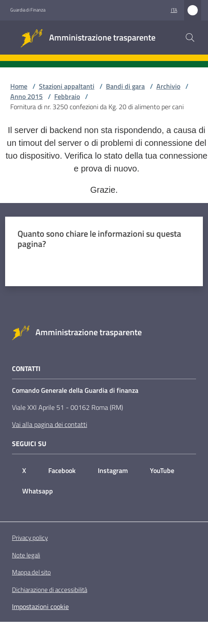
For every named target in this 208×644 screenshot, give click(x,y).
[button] (190, 38)
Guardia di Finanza (28, 10)
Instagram (113, 470)
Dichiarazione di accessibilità (50, 590)
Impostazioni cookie (40, 606)
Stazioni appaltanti (67, 86)
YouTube (162, 470)
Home (19, 86)
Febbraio (67, 96)
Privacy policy (30, 538)
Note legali (26, 555)
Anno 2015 (26, 96)
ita (174, 10)
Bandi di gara (125, 86)
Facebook (62, 470)
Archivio (168, 86)
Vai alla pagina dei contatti (50, 424)
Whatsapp (38, 491)
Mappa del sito (31, 572)
